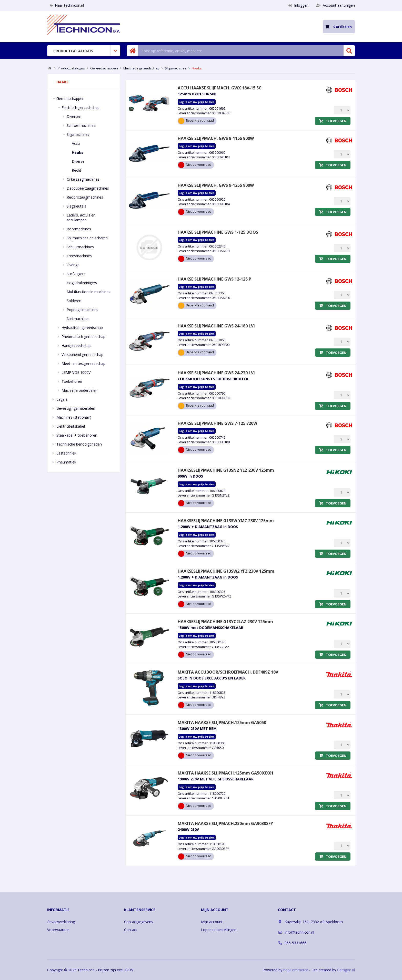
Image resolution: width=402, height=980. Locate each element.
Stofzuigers (76, 274)
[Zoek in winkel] (241, 51)
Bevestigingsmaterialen (76, 408)
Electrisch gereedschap (81, 107)
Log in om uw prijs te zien (197, 102)
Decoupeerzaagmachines (88, 188)
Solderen (74, 301)
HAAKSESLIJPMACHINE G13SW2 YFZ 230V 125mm (226, 571)
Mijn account (212, 922)
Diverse (78, 161)
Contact (131, 930)
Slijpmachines (78, 134)
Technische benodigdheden (79, 444)
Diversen (74, 116)
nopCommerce (296, 970)
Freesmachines (79, 256)
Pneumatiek (66, 462)
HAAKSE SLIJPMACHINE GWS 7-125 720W (217, 423)
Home (50, 68)
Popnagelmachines (82, 310)
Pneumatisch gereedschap (83, 337)
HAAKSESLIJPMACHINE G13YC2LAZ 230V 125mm (225, 622)
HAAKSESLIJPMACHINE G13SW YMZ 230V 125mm (226, 521)
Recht (77, 170)
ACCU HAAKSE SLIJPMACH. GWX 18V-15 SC (220, 88)
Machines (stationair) (74, 417)
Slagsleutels (76, 206)
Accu (76, 143)
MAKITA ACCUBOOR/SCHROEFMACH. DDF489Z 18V (228, 672)
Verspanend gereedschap (82, 354)
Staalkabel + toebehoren (77, 435)
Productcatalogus (73, 51)
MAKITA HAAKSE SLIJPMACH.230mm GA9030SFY (225, 823)
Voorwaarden (58, 930)
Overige (73, 265)
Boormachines (79, 229)
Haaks (78, 152)
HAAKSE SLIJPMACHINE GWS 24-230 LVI (216, 373)
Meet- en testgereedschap (83, 363)
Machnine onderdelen (79, 390)
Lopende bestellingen (219, 930)
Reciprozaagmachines (85, 197)
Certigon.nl (346, 970)
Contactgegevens (139, 922)
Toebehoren (72, 381)
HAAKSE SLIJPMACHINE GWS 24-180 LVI (216, 326)
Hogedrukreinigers (82, 283)
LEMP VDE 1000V (76, 372)
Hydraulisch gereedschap (82, 328)
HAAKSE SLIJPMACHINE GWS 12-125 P (214, 279)
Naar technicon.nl (67, 5)
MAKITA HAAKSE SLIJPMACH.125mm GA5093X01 (226, 773)
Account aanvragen (335, 5)
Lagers (62, 399)
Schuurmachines (80, 247)
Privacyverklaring (61, 922)
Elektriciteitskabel (71, 426)
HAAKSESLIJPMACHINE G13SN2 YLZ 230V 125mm (226, 470)
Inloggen (298, 5)
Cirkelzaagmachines (83, 179)
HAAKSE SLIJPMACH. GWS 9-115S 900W (216, 138)
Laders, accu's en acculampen (81, 218)
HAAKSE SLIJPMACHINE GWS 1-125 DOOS (218, 232)
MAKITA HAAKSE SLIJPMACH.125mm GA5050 (222, 723)
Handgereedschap (77, 345)
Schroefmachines (81, 125)
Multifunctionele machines (88, 292)
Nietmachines (78, 319)
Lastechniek (66, 453)
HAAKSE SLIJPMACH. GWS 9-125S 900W (216, 185)
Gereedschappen (70, 99)
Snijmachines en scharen (87, 238)
